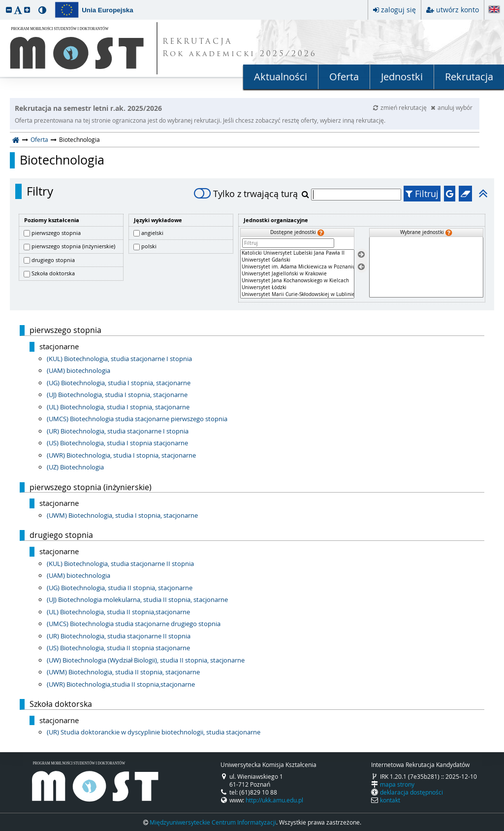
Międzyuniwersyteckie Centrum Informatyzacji (213, 822)
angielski (152, 233)
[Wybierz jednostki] (361, 255)
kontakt (390, 800)
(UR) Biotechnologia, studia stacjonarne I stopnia (118, 431)
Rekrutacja (469, 77)
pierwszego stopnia (56, 233)
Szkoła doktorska (53, 273)
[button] (9, 10)
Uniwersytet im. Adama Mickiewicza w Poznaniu (297, 267)
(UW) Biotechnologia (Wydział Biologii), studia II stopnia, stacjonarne (146, 660)
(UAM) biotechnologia (79, 370)
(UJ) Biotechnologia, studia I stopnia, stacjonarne (117, 395)
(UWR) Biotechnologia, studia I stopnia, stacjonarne (121, 455)
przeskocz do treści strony (2, 2)
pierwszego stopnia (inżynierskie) (73, 246)
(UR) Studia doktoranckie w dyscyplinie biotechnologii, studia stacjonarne (154, 732)
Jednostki (402, 77)
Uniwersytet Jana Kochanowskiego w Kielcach (297, 281)
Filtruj (422, 194)
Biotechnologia (62, 160)
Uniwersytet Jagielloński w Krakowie (297, 274)
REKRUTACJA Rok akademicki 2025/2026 (240, 48)
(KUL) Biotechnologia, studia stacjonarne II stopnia (120, 564)
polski (149, 246)
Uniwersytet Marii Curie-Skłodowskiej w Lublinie (297, 295)
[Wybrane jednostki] (426, 267)
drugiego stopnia (53, 260)
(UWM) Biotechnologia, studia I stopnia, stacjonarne (122, 515)
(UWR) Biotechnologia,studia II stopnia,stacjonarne (121, 684)
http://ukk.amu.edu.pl (274, 800)
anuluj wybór (452, 107)
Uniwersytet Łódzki (297, 288)
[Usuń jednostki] (361, 267)
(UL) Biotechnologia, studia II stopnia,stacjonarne (118, 612)
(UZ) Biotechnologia (75, 467)
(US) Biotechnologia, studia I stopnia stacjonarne (117, 443)
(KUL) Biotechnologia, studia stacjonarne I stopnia (119, 359)
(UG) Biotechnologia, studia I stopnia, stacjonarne (119, 383)
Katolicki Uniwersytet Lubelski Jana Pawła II (297, 253)
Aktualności (281, 77)
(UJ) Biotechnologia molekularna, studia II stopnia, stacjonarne (137, 599)
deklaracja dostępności (411, 792)
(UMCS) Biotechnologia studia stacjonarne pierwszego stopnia (137, 419)
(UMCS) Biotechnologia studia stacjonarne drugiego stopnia (134, 624)
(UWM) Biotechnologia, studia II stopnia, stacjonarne (123, 672)
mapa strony (397, 784)
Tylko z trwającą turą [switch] (246, 194)
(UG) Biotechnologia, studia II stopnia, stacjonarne (120, 588)
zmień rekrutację (401, 107)
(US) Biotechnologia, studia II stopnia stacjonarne (118, 648)
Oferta (344, 77)
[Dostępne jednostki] (297, 274)
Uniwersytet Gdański (297, 260)
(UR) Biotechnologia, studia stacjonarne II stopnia (119, 636)
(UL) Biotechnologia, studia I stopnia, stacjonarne (118, 407)
